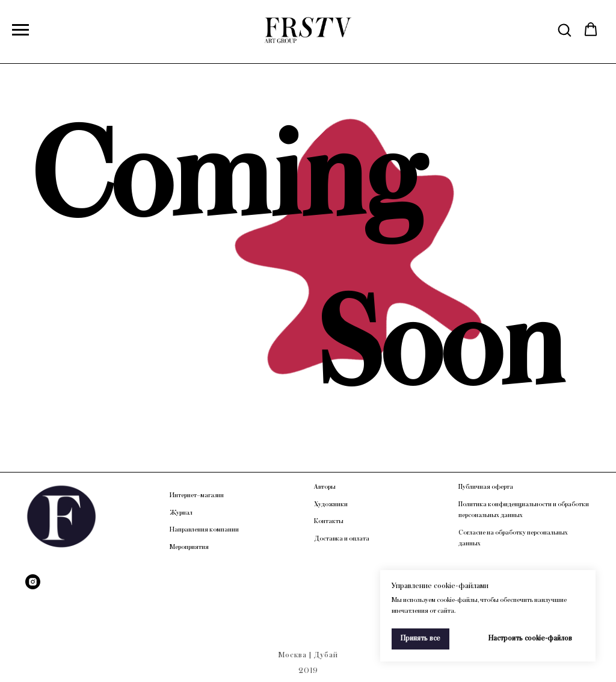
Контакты (329, 521)
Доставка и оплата (342, 539)
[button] (564, 29)
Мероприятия (189, 547)
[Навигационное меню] (20, 30)
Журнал (181, 513)
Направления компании (204, 530)
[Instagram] (33, 582)
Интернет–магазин (197, 495)
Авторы (325, 487)
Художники (331, 504)
